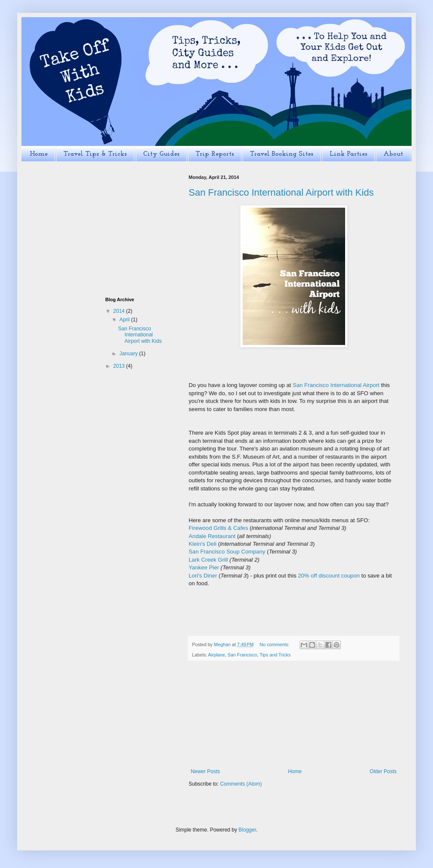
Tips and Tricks (275, 655)
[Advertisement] (294, 715)
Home (39, 154)
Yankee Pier (204, 567)
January (129, 354)
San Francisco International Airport (336, 385)
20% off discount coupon (329, 576)
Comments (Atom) (241, 784)
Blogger (247, 830)
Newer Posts (205, 771)
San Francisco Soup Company (227, 552)
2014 (120, 311)
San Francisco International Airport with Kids (281, 192)
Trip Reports (215, 154)
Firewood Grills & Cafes (218, 528)
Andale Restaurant (212, 536)
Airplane (216, 655)
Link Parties (349, 154)
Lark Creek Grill (208, 560)
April (125, 320)
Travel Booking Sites (282, 154)
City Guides (161, 154)
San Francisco (242, 655)
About (393, 154)
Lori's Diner (203, 576)
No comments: (275, 644)
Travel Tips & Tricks (95, 154)
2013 (120, 366)
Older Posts (383, 771)
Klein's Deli (203, 544)
